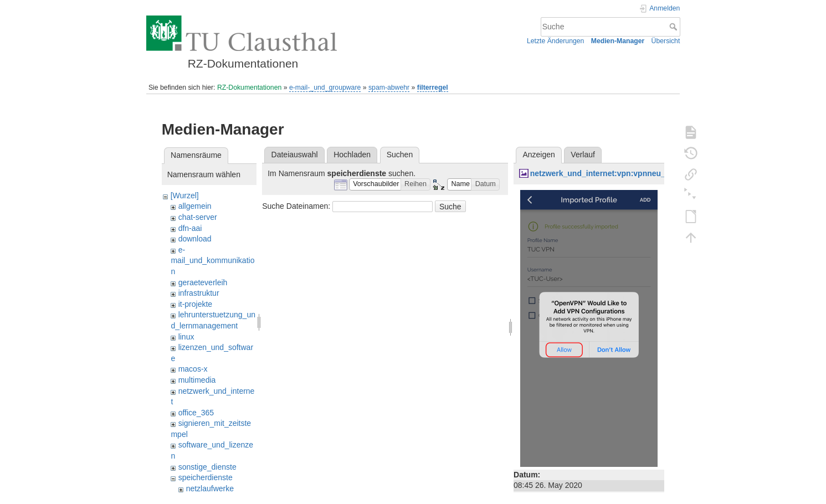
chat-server (198, 217)
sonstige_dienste (207, 467)
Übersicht (666, 41)
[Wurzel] (185, 196)
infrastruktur (199, 293)
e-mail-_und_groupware (325, 88)
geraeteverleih (203, 282)
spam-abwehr (389, 88)
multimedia (197, 380)
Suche (674, 27)
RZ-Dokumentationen (249, 88)
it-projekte (195, 304)
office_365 (196, 413)
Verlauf (583, 155)
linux (186, 337)
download (195, 239)
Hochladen (352, 155)
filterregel (433, 88)
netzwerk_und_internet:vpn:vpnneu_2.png (608, 173)
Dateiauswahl (295, 155)
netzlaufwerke (210, 488)
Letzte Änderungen (556, 41)
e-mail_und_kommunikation (212, 261)
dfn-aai (190, 228)
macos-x (193, 369)
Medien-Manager (618, 41)
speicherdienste (206, 477)
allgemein (195, 206)
